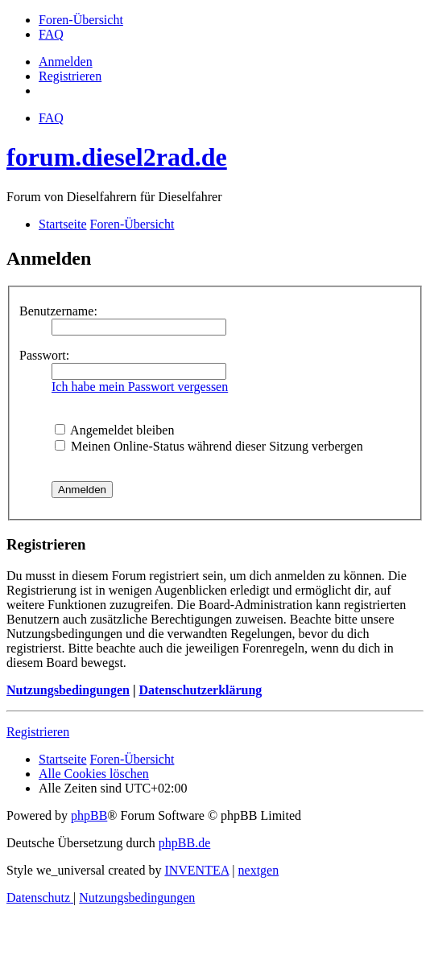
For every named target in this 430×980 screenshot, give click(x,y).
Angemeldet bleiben (114, 430)
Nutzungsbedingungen (68, 690)
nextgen (259, 870)
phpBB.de (184, 843)
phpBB (89, 815)
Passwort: (44, 355)
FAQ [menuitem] (51, 118)
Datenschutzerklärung (200, 690)
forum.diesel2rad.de (117, 157)
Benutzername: (58, 311)
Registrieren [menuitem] (70, 76)
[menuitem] (81, 20)
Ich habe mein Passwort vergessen (140, 387)
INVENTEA (196, 870)
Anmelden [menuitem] (66, 62)
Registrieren (38, 732)
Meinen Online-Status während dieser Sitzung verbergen (209, 446)
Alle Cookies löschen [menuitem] (94, 774)
